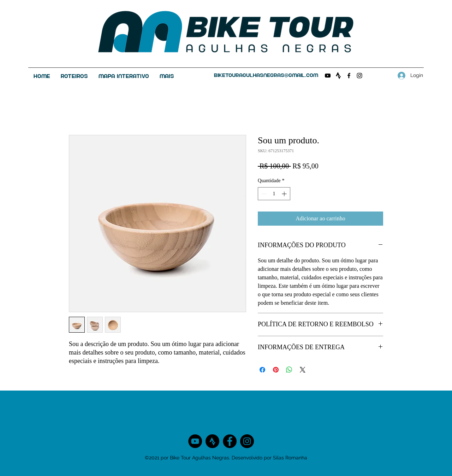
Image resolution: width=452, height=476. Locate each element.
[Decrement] (263, 194)
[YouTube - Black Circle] (195, 441)
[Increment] (285, 194)
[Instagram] (359, 76)
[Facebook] (349, 76)
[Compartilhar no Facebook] (262, 370)
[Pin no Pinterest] (276, 370)
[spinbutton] (274, 194)
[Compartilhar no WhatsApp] (289, 370)
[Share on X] (303, 370)
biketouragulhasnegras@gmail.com (266, 75)
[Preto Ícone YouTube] (328, 76)
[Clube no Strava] (338, 76)
